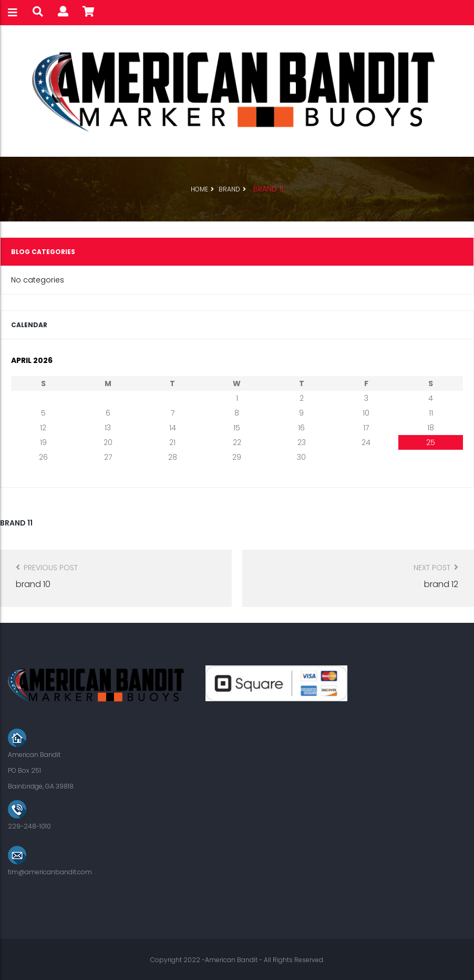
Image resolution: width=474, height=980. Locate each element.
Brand (229, 189)
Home (199, 189)
